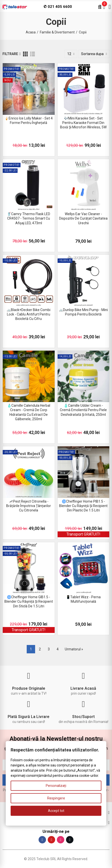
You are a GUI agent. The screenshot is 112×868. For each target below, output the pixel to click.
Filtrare (10, 54)
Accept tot (56, 811)
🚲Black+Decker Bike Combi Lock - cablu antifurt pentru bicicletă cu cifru (29, 314)
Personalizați (56, 786)
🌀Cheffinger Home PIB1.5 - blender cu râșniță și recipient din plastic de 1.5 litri (83, 506)
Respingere (56, 798)
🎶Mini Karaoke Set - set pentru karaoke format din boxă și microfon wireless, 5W (83, 123)
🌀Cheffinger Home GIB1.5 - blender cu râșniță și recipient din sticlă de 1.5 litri (29, 601)
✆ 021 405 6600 (58, 7)
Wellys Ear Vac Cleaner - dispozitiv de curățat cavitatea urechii (83, 218)
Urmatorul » (74, 649)
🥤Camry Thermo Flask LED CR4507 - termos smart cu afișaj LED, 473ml (29, 218)
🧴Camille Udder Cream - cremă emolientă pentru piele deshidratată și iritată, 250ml (83, 410)
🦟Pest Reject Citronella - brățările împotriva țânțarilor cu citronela (29, 506)
